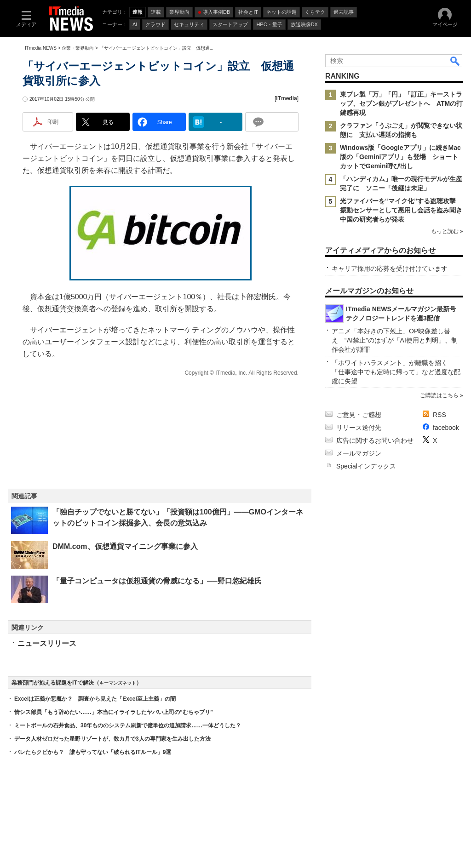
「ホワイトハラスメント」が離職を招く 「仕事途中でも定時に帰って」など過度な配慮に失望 (396, 372)
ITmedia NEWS (41, 48)
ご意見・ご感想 (359, 415)
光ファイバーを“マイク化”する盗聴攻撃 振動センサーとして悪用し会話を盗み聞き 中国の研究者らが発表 (404, 210)
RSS (439, 415)
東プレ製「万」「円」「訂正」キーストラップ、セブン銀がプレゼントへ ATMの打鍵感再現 (401, 103)
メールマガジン (359, 453)
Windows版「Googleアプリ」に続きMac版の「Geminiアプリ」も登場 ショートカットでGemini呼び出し (400, 157)
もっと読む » (447, 231)
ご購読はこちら (439, 395)
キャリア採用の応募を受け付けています (390, 268)
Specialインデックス (366, 466)
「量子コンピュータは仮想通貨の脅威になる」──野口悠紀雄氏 (157, 581)
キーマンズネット (118, 683)
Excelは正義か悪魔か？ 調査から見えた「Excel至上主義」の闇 (95, 699)
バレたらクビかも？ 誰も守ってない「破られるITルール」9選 (93, 752)
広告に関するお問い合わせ (375, 440)
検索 (455, 61)
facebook (446, 428)
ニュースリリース (47, 643)
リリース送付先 (359, 428)
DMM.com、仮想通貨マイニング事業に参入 (125, 546)
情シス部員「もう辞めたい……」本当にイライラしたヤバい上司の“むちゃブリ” (114, 712)
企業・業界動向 (78, 48)
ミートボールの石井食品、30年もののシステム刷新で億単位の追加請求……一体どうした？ (128, 725)
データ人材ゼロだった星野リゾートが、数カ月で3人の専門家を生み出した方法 (112, 739)
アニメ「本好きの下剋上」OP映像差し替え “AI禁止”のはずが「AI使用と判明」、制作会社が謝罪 (395, 340)
